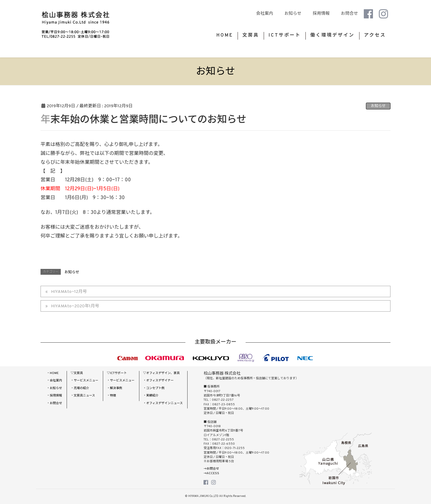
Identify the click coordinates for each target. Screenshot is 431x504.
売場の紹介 (81, 388)
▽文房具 (77, 373)
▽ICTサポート (117, 373)
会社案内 (262, 14)
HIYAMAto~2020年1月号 (75, 306)
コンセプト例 (155, 388)
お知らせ (290, 14)
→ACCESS (211, 473)
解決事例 (116, 388)
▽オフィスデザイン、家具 (161, 373)
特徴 (113, 396)
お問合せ (347, 14)
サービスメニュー (86, 381)
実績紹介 (152, 396)
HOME (54, 373)
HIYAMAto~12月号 (69, 292)
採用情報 (318, 14)
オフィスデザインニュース (164, 403)
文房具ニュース (84, 396)
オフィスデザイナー (160, 381)
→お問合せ (211, 469)
